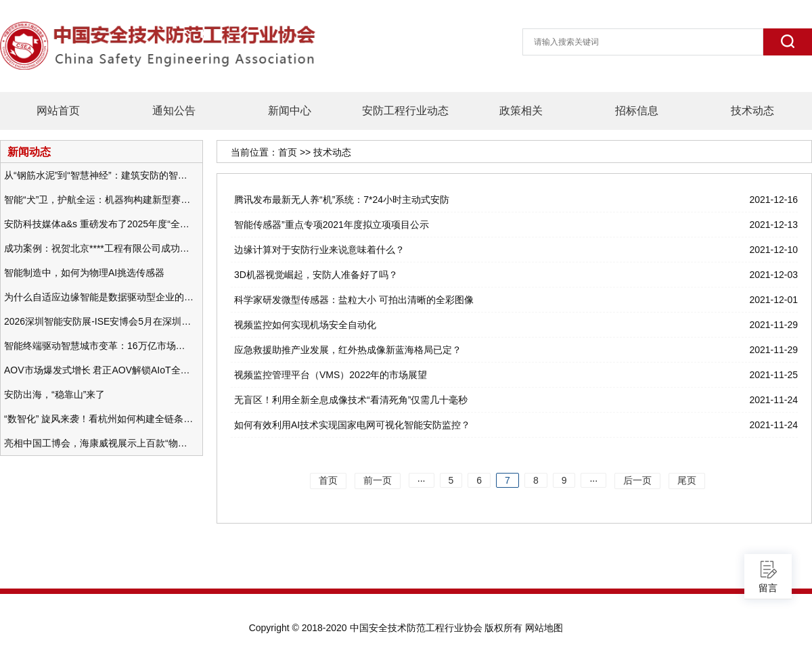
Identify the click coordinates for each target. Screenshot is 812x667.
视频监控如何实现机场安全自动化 (305, 325)
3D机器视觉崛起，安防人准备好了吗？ (316, 275)
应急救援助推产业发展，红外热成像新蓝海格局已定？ (348, 350)
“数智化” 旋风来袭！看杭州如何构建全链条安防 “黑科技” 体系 (99, 419)
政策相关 (521, 111)
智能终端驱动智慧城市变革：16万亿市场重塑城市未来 (99, 346)
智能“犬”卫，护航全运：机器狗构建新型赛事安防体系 (99, 200)
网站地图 (544, 628)
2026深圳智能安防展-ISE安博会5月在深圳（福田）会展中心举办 (99, 321)
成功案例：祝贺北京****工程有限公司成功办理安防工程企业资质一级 (99, 248)
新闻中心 (290, 111)
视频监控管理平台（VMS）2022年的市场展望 (331, 375)
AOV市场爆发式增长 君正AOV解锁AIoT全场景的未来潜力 (99, 370)
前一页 (378, 480)
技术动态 (752, 111)
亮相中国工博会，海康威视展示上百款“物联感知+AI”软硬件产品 (99, 443)
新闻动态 (29, 152)
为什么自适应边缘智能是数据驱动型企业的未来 (99, 297)
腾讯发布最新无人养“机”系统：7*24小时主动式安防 (342, 200)
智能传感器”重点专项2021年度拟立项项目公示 (332, 225)
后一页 (637, 480)
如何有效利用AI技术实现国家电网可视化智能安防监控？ (352, 425)
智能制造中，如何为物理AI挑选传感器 (84, 273)
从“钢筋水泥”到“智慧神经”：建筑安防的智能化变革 (99, 175)
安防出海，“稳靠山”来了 (54, 394)
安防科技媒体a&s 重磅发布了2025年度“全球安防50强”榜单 (99, 224)
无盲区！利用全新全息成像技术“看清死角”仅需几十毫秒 (351, 400)
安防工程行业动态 (405, 111)
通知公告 (174, 111)
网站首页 (58, 111)
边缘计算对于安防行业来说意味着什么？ (319, 250)
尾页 (687, 480)
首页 (288, 152)
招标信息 (637, 111)
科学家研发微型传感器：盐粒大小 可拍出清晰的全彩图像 (354, 300)
